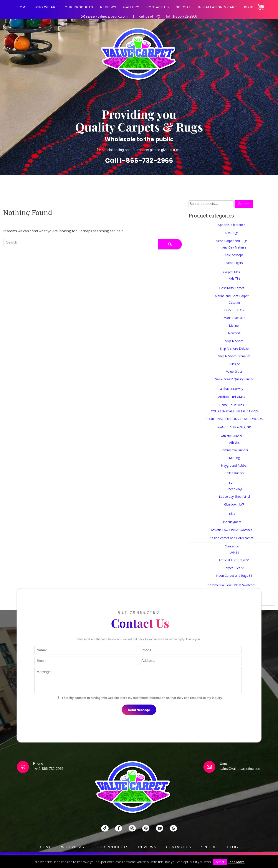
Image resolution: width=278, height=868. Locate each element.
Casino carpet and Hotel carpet (232, 538)
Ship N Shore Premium (234, 356)
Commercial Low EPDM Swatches (232, 585)
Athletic (234, 442)
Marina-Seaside (234, 318)
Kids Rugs (232, 233)
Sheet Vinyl (234, 489)
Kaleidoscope (234, 255)
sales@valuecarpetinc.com (107, 16)
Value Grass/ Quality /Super (234, 379)
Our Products (79, 7)
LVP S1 (234, 553)
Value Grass (234, 371)
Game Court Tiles (232, 405)
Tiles (232, 514)
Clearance (232, 546)
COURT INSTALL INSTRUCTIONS (234, 411)
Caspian (234, 302)
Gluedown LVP (234, 504)
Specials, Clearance (232, 225)
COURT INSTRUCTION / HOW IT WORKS (234, 419)
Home (23, 7)
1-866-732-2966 (185, 16)
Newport (234, 333)
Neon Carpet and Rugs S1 (234, 576)
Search (244, 204)
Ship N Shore (234, 341)
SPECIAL (183, 7)
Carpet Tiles (232, 272)
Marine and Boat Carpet (232, 296)
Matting (234, 458)
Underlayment (232, 522)
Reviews (108, 7)
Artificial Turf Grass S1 (234, 560)
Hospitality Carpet (232, 288)
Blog (249, 7)
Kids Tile (234, 278)
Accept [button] (220, 862)
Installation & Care (218, 7)
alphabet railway (232, 389)
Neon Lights (234, 263)
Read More (236, 862)
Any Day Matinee (234, 247)
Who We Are (46, 7)
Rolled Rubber (234, 473)
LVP (232, 483)
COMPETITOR (234, 310)
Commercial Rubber (234, 450)
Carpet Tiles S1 (234, 568)
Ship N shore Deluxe (234, 348)
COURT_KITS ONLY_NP (234, 427)
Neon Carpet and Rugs (232, 241)
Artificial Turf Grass (232, 397)
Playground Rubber (234, 465)
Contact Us (158, 7)
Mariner (234, 325)
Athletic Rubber (232, 436)
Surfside (234, 364)
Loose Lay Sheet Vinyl (234, 497)
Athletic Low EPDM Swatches (232, 530)
